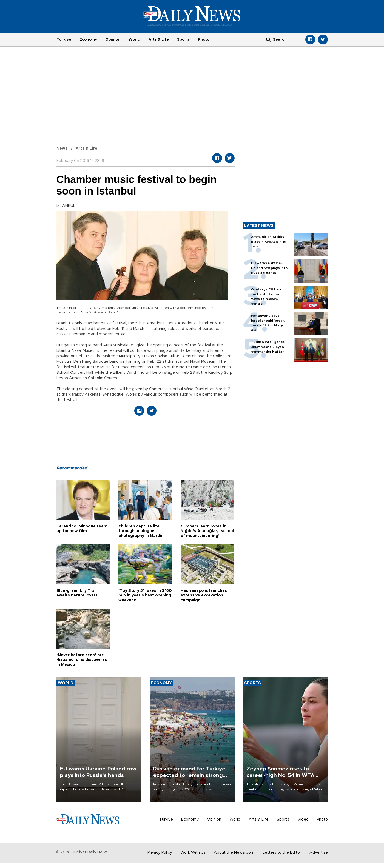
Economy (88, 39)
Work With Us (193, 853)
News (62, 149)
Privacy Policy (160, 853)
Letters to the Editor (282, 853)
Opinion (113, 39)
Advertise (319, 853)
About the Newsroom (234, 853)
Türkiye (64, 39)
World (134, 39)
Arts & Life (159, 39)
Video (303, 820)
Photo (204, 39)
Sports (183, 39)
